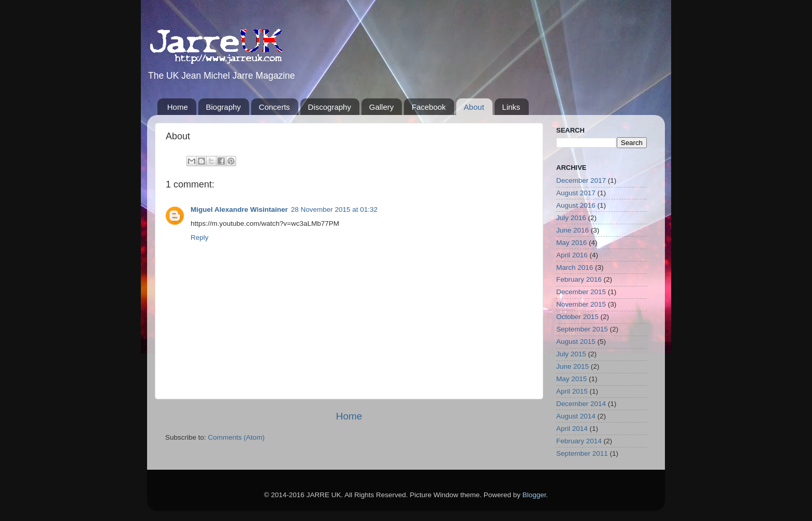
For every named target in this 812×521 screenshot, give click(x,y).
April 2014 (572, 429)
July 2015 (571, 354)
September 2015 (582, 329)
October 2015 (577, 317)
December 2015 (581, 292)
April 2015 (572, 391)
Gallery (382, 107)
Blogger (534, 495)
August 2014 (576, 416)
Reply (200, 237)
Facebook (429, 107)
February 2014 (579, 441)
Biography (224, 107)
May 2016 (571, 243)
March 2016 (575, 267)
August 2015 (576, 342)
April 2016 (572, 255)
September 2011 (582, 453)
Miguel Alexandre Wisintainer (239, 209)
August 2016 (576, 205)
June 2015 (572, 366)
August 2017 (576, 193)
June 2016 (572, 230)
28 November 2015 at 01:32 (334, 209)
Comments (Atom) (237, 437)
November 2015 (581, 304)
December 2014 (581, 404)
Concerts (274, 107)
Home (178, 107)
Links (511, 107)
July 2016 (571, 218)
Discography (330, 107)
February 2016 (579, 279)
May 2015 (571, 379)
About (474, 107)
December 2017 (581, 180)
